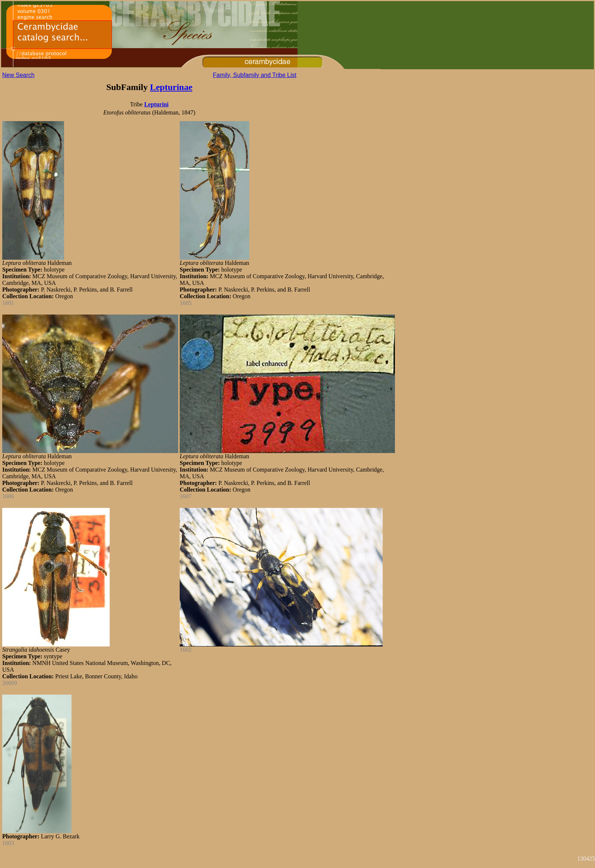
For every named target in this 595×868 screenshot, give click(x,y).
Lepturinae (171, 87)
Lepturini (156, 104)
